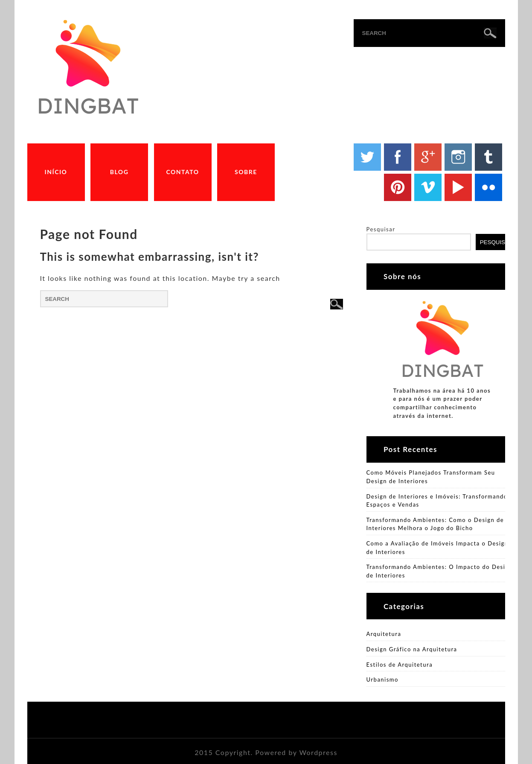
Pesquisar (381, 229)
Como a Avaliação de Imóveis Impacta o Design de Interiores (438, 548)
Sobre (246, 172)
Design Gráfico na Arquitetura (412, 649)
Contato (182, 172)
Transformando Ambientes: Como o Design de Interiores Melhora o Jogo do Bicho (435, 524)
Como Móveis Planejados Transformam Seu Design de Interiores (431, 477)
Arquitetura (384, 634)
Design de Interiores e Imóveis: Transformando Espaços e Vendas (437, 501)
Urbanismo (382, 679)
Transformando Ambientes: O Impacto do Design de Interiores (440, 571)
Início (56, 172)
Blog (119, 172)
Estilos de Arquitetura (400, 665)
